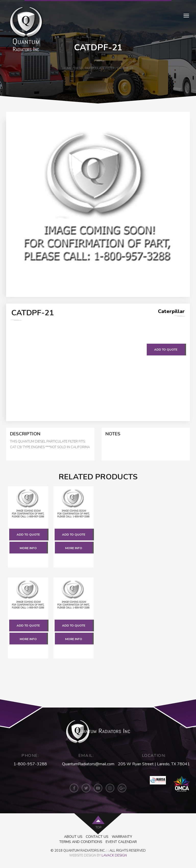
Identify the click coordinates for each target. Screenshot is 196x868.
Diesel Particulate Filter (94, 68)
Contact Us (97, 837)
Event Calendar (121, 842)
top (98, 827)
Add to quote (166, 350)
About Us (73, 837)
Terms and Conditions (81, 842)
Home (67, 68)
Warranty (122, 837)
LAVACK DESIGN (114, 855)
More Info (28, 548)
